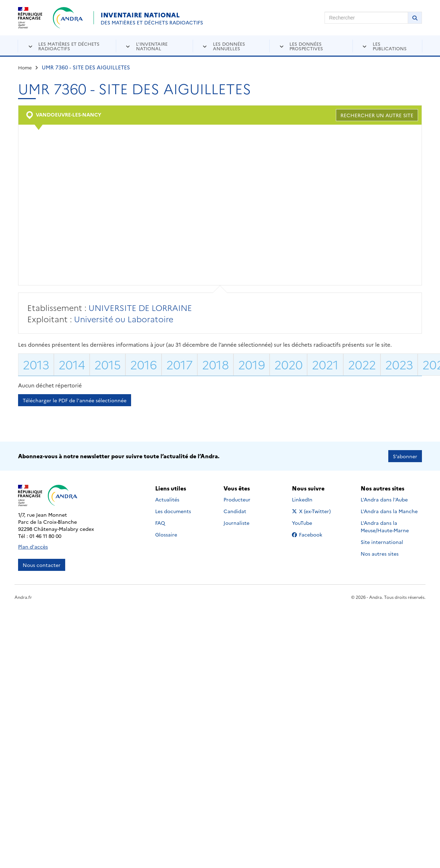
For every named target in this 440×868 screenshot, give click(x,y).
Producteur (237, 499)
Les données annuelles (229, 46)
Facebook (313, 534)
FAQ (160, 523)
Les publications (390, 46)
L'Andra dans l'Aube (384, 499)
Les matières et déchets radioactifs (69, 46)
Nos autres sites (380, 554)
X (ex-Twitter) (313, 511)
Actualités (167, 499)
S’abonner (405, 456)
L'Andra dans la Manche (389, 511)
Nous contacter (42, 565)
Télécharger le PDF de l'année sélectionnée (75, 400)
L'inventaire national (152, 46)
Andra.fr (23, 597)
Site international (382, 542)
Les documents (173, 511)
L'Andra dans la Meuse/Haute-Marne (385, 526)
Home (25, 67)
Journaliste (236, 523)
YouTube (310, 523)
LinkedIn (310, 499)
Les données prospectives (306, 46)
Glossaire (166, 534)
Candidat (235, 511)
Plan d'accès (33, 546)
